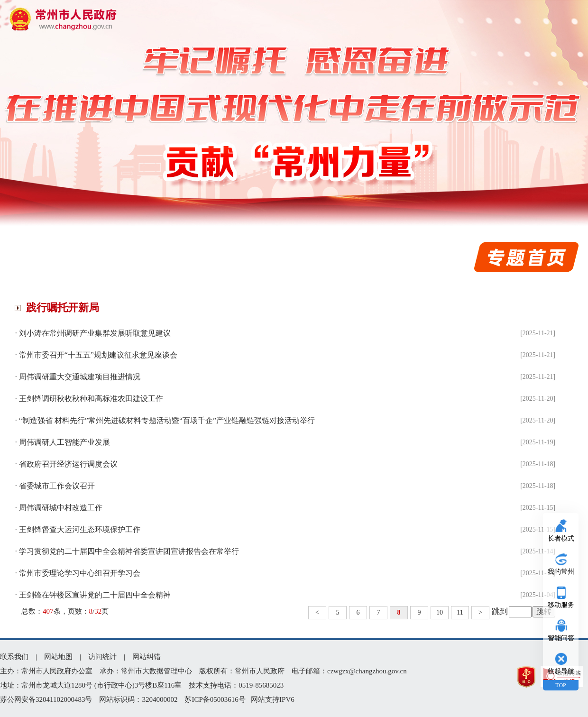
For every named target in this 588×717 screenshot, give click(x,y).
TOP (560, 685)
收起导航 (561, 671)
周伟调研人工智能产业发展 (64, 442)
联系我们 (14, 657)
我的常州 (561, 572)
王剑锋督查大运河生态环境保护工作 (80, 529)
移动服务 (561, 605)
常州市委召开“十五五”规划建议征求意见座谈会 (98, 355)
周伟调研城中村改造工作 (61, 508)
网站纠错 (147, 657)
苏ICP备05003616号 (215, 699)
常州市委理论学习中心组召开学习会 (80, 573)
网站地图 (58, 657)
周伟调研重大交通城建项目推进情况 (80, 377)
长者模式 (561, 538)
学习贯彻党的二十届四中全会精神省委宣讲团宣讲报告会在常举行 (129, 551)
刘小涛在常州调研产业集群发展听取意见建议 (95, 333)
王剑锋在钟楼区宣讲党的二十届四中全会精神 (95, 595)
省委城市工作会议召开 (57, 486)
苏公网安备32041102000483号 (46, 699)
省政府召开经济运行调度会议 (68, 464)
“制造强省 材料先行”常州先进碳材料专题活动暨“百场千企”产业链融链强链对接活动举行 (167, 420)
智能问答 (561, 638)
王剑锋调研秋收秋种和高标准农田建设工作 (91, 399)
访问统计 (102, 657)
